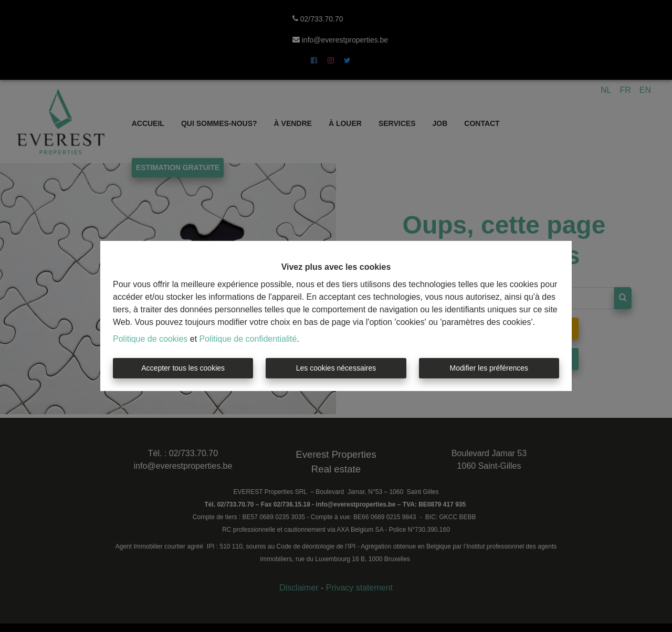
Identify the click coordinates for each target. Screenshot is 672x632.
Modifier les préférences (489, 368)
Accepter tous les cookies (183, 368)
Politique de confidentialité (248, 339)
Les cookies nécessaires (336, 368)
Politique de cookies (150, 339)
